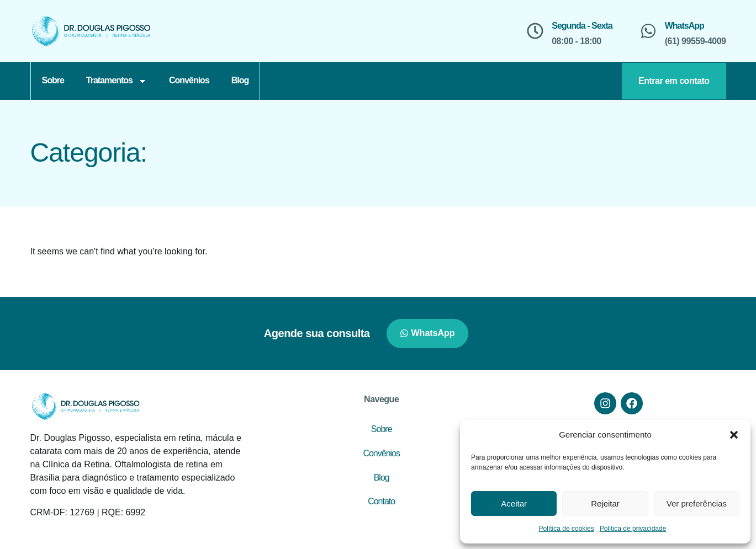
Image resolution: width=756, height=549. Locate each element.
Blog (240, 80)
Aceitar (514, 503)
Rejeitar (605, 503)
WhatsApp (684, 26)
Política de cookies (567, 529)
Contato (381, 501)
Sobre (53, 80)
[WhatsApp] (648, 31)
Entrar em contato (674, 81)
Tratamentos (117, 81)
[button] (734, 435)
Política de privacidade (633, 529)
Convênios (189, 80)
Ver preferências (697, 503)
